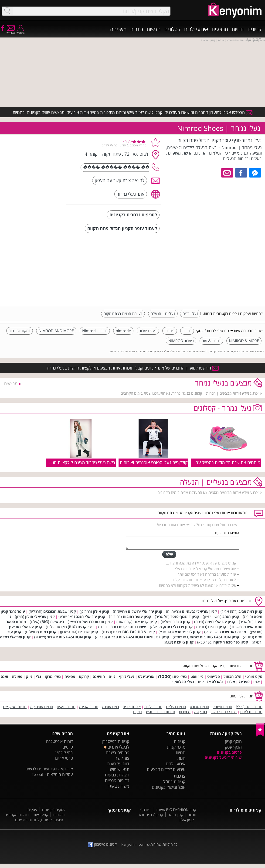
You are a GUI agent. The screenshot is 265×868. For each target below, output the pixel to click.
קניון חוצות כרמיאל (97, 622)
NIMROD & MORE (244, 341)
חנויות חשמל (223, 707)
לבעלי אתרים (116, 747)
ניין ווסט (197, 677)
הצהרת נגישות (117, 775)
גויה (112, 677)
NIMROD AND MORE (56, 331)
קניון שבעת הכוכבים (60, 611)
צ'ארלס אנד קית (211, 682)
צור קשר (122, 758)
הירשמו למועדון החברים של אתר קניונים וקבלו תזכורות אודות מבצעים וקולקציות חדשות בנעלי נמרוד (132, 368)
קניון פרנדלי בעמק (178, 627)
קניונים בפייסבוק (116, 741)
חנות (181, 758)
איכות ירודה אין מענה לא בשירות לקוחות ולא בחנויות (197, 585)
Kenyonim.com (133, 844)
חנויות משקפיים (15, 707)
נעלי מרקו (53, 677)
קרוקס (84, 677)
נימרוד (170, 331)
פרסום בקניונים (229, 752)
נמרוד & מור (211, 341)
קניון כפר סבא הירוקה (231, 642)
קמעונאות (41, 815)
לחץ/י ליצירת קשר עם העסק (120, 180)
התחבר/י (20, 31)
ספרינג (244, 682)
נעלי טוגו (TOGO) (172, 677)
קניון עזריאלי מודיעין (26, 627)
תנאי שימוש (120, 769)
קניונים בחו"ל (174, 782)
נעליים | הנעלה (163, 314)
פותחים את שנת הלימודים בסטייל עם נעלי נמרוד (218, 462)
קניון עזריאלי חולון (40, 617)
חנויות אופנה (89, 707)
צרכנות (180, 776)
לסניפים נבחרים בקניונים (133, 215)
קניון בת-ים (217, 627)
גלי (39, 677)
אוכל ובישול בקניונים (169, 787)
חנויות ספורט (199, 707)
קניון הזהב (231, 617)
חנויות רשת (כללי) (249, 707)
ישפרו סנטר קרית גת (130, 627)
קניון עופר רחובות (137, 617)
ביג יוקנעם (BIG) (81, 627)
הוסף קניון (233, 741)
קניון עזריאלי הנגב (91, 617)
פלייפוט (214, 677)
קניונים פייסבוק (102, 844)
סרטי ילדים (64, 758)
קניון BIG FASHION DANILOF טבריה (138, 637)
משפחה (118, 29)
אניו (257, 682)
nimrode (123, 331)
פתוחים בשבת (118, 752)
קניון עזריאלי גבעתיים (199, 611)
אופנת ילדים (132, 707)
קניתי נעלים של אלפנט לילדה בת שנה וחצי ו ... (201, 563)
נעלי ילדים (190, 314)
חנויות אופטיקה (42, 707)
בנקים (138, 712)
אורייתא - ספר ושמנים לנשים (49, 769)
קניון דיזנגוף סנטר (185, 617)
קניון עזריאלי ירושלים (145, 611)
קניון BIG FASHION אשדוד (69, 637)
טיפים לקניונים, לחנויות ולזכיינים (39, 820)
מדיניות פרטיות (117, 780)
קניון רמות (48, 632)
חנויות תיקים (66, 707)
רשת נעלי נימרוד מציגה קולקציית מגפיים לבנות (74, 462)
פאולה (17, 677)
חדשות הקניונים (17, 815)
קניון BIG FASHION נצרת (134, 632)
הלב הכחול (233, 677)
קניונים (255, 29)
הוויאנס (99, 677)
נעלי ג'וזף (127, 677)
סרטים (68, 747)
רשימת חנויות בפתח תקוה (123, 314)
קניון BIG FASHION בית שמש (215, 637)
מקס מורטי (254, 677)
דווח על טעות (118, 764)
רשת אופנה (110, 707)
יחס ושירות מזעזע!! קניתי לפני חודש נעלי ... (204, 569)
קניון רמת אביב (250, 611)
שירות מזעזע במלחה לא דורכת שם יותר (207, 574)
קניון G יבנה (184, 642)
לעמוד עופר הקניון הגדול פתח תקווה (122, 228)
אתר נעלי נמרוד (131, 194)
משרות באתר (118, 786)
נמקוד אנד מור (20, 331)
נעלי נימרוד (148, 331)
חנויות (238, 29)
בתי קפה (201, 712)
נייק (29, 677)
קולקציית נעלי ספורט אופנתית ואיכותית (154, 462)
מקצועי (254, 39)
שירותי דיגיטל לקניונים (223, 757)
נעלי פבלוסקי (183, 682)
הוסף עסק (233, 747)
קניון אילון (101, 611)
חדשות (154, 29)
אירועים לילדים (173, 769)
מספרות (185, 712)
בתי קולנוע (64, 752)
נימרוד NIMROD (181, 341)
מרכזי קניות (176, 747)
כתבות (137, 29)
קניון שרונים (88, 632)
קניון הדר (183, 622)
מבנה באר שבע (234, 632)
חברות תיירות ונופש (161, 712)
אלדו (231, 682)
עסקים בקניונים (54, 810)
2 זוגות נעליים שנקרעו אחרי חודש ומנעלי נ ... (202, 580)
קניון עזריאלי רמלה (15, 637)
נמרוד (187, 331)
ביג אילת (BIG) (52, 622)
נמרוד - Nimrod (95, 331)
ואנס (4, 677)
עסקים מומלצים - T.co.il (52, 774)
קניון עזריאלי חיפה (220, 622)
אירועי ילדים (196, 29)
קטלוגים (172, 29)
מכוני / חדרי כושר (224, 712)
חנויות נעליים (176, 707)
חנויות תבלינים (251, 712)
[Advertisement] (228, 270)
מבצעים (220, 29)
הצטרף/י (11, 31)
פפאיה (70, 677)
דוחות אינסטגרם (59, 741)
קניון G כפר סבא (188, 632)
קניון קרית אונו (145, 622)
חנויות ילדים (153, 707)
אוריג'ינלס (146, 677)
